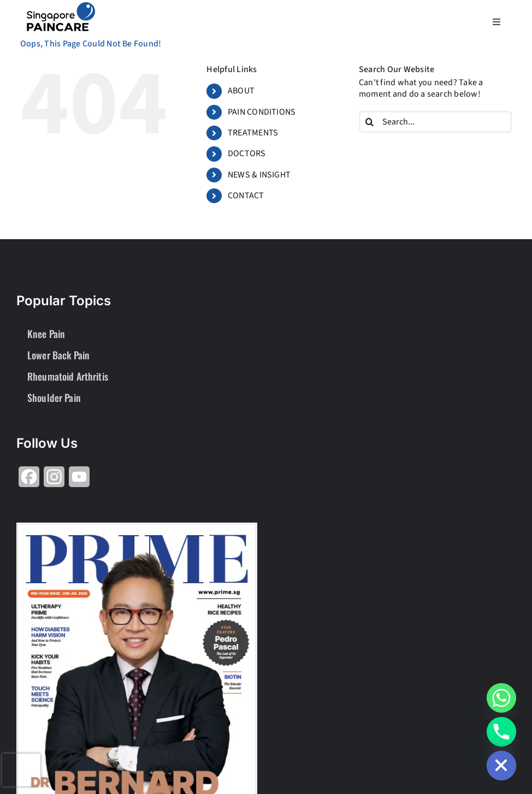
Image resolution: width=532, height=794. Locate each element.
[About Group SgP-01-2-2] (61, 7)
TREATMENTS (253, 133)
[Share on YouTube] (79, 481)
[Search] (370, 122)
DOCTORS (247, 153)
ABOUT (241, 91)
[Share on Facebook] (29, 481)
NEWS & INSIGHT (259, 175)
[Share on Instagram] (54, 481)
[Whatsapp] (501, 698)
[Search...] (435, 122)
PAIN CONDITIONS (262, 112)
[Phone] (501, 732)
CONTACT (246, 195)
